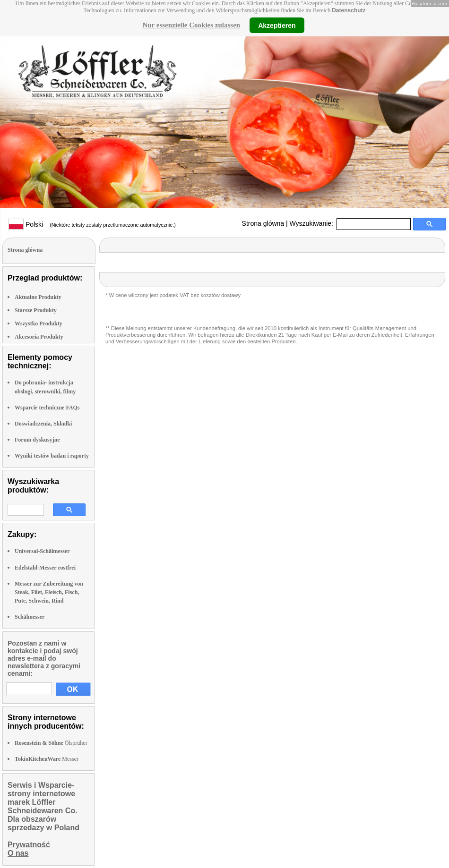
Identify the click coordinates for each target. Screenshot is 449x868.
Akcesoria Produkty (39, 337)
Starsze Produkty (36, 310)
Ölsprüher (51, 743)
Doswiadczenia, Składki (43, 424)
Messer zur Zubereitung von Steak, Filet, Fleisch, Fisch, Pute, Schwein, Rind (49, 592)
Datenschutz (349, 10)
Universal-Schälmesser (42, 551)
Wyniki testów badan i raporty (52, 456)
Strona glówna (263, 223)
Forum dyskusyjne (37, 440)
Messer (47, 759)
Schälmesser (30, 617)
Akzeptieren (277, 25)
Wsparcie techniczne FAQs (47, 408)
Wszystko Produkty (39, 323)
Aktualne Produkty (38, 297)
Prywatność (29, 845)
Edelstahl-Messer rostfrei (45, 568)
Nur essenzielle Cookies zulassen (191, 25)
